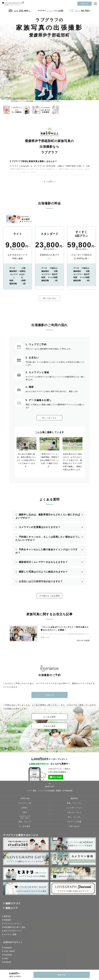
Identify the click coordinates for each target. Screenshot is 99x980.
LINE (6, 958)
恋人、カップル (74, 817)
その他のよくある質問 (49, 596)
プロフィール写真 (74, 822)
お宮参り (25, 808)
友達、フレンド (25, 822)
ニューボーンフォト (74, 808)
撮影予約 (62, 975)
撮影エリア (12, 908)
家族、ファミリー (74, 803)
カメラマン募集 (10, 934)
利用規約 (7, 920)
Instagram (8, 948)
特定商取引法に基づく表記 (15, 927)
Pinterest (7, 962)
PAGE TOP (49, 785)
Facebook (8, 955)
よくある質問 (49, 717)
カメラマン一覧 (25, 803)
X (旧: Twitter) (9, 951)
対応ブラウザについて (13, 931)
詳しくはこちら (49, 298)
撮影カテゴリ (13, 903)
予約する (85, 4)
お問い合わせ (74, 826)
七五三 (25, 812)
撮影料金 (74, 798)
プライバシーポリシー (13, 924)
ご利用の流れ (25, 798)
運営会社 (7, 916)
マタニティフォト (74, 812)
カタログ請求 (49, 726)
